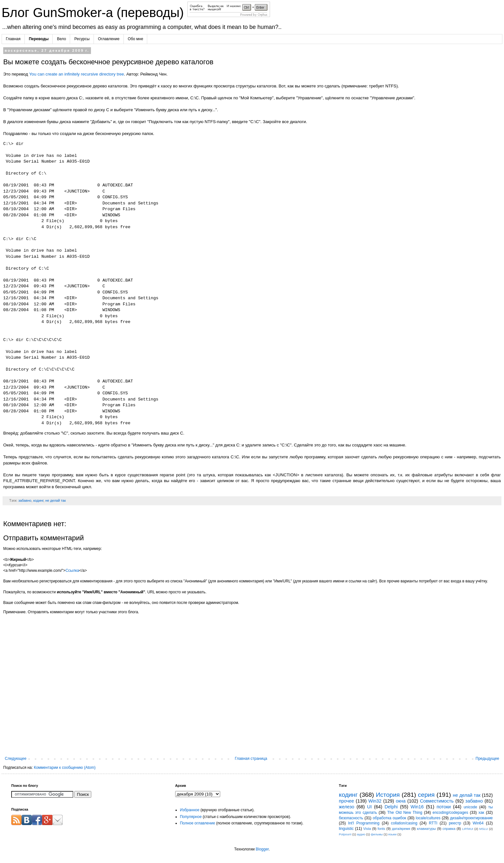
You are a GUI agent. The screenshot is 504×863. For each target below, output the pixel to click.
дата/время (401, 829)
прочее (346, 801)
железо (346, 807)
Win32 (375, 801)
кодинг (38, 500)
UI (369, 807)
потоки (444, 807)
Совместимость (437, 801)
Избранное (190, 810)
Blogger (262, 849)
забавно (25, 500)
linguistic (346, 829)
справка (449, 829)
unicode (470, 807)
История (388, 795)
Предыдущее (487, 759)
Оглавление (109, 39)
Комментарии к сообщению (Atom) (65, 768)
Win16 (417, 807)
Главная (13, 39)
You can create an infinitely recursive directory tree (77, 74)
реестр (455, 823)
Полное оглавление (198, 823)
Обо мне (136, 39)
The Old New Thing (405, 813)
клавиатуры (426, 829)
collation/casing (404, 823)
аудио (361, 834)
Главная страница (251, 759)
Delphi (391, 807)
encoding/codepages (450, 813)
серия (426, 795)
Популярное (191, 817)
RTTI (433, 823)
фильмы (377, 834)
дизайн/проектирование (471, 818)
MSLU (484, 829)
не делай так (56, 500)
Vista (367, 829)
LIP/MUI (468, 829)
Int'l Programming (364, 823)
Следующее (16, 759)
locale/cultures (428, 818)
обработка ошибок (390, 818)
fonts (381, 829)
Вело (61, 39)
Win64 (478, 823)
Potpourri (345, 834)
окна (401, 801)
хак (482, 813)
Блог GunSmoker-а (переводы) (94, 13)
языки (392, 834)
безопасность (351, 818)
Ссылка (72, 571)
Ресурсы (82, 39)
